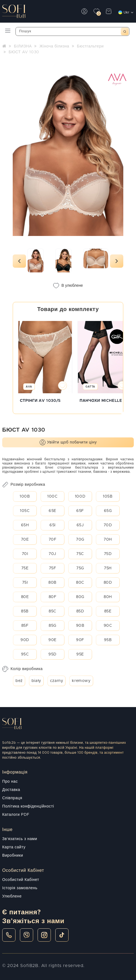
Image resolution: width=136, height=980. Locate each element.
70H (108, 540)
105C (25, 511)
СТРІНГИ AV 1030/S (40, 401)
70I (25, 554)
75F (53, 568)
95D (53, 654)
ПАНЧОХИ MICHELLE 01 (104, 401)
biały (36, 681)
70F (53, 540)
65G (108, 511)
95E (80, 654)
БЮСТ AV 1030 (24, 52)
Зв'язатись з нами (20, 839)
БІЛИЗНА (23, 46)
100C (52, 496)
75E (25, 568)
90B (80, 626)
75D (108, 554)
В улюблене (68, 286)
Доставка (11, 790)
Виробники (13, 856)
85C (53, 611)
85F (25, 626)
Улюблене (12, 896)
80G (80, 597)
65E (53, 511)
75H (108, 568)
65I (53, 525)
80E (25, 597)
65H (25, 525)
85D (80, 611)
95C (25, 654)
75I (25, 583)
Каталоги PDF (16, 815)
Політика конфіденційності (28, 806)
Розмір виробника (24, 485)
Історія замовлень (20, 888)
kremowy (81, 681)
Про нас (10, 782)
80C (80, 583)
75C (80, 554)
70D (108, 525)
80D (108, 583)
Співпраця (12, 798)
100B (25, 496)
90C (108, 626)
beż (19, 681)
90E (53, 640)
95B (108, 640)
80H (108, 597)
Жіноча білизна (54, 46)
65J (80, 525)
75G (80, 568)
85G (53, 626)
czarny (57, 681)
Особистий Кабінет (21, 880)
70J (53, 554)
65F (80, 511)
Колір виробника (22, 669)
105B (108, 496)
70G (80, 540)
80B (53, 583)
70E (25, 540)
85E (108, 611)
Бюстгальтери (90, 46)
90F (80, 640)
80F (53, 597)
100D (80, 496)
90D (25, 640)
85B (25, 611)
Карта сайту (14, 847)
